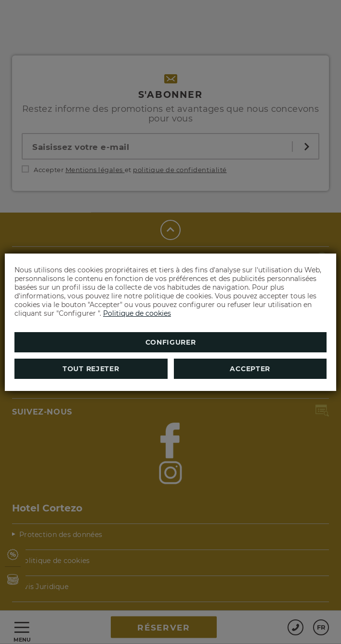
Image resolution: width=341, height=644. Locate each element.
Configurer (171, 342)
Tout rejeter (91, 369)
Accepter (250, 369)
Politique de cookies (137, 313)
